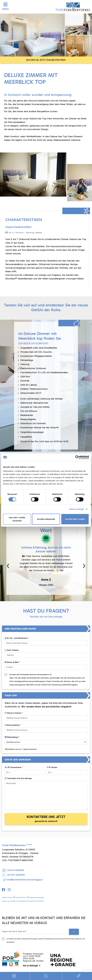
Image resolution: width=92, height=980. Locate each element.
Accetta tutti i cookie (75, 519)
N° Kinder (52, 767)
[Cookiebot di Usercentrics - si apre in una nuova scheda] (77, 457)
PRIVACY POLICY (8, 898)
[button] (8, 565)
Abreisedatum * (13, 725)
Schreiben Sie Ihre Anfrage (18, 778)
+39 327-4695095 (13, 875)
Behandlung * (12, 737)
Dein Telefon (12, 650)
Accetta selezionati (46, 519)
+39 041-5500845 (13, 870)
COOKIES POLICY (21, 898)
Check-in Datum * (14, 713)
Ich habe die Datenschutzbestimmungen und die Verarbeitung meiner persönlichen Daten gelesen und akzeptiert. (46, 939)
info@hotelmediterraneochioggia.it (22, 880)
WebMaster (36, 898)
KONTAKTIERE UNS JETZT (46, 819)
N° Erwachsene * (14, 767)
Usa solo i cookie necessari (17, 519)
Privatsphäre (24, 675)
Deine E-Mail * (12, 662)
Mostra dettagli (77, 509)
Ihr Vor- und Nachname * (17, 638)
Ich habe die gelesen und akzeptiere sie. (47, 675)
